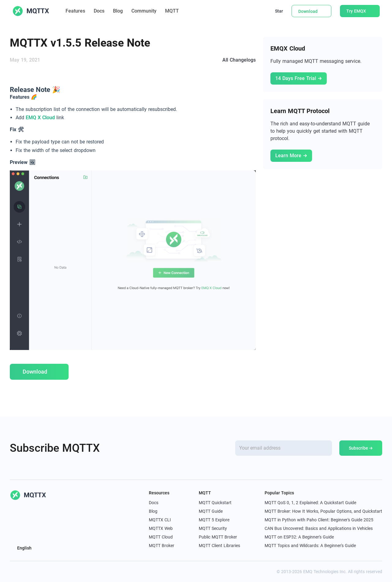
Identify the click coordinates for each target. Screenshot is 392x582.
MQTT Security (213, 528)
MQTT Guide (211, 511)
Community (144, 11)
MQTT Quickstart (215, 503)
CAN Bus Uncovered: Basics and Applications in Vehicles (319, 528)
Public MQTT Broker (218, 537)
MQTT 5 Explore (214, 520)
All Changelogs (239, 60)
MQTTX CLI (160, 520)
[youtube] (40, 572)
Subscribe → (361, 448)
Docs (99, 11)
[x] (13, 572)
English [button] (24, 548)
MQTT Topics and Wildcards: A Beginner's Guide (310, 546)
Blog (118, 11)
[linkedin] (26, 572)
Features (75, 11)
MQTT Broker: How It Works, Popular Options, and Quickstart (323, 511)
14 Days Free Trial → (299, 78)
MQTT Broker (162, 546)
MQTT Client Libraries (219, 546)
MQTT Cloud (161, 537)
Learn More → (291, 156)
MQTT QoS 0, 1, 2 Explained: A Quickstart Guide (310, 503)
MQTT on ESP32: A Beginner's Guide (299, 537)
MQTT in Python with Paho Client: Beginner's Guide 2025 (319, 520)
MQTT (175, 11)
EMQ (308, 572)
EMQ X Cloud (40, 118)
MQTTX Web (161, 528)
